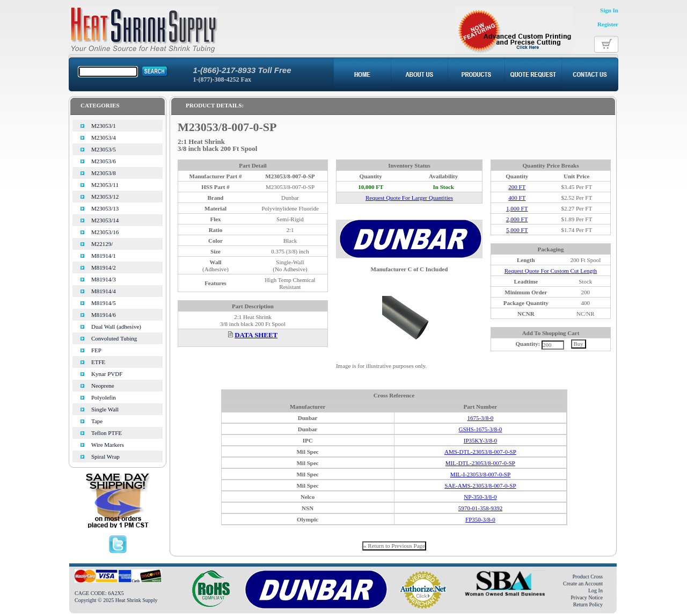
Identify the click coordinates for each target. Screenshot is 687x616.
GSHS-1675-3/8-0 (481, 429)
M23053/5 (104, 149)
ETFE (98, 362)
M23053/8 (104, 173)
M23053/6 (104, 161)
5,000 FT (517, 230)
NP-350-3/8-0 (480, 497)
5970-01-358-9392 (481, 508)
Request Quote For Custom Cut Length (551, 271)
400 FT (517, 198)
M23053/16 (105, 232)
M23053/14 (105, 220)
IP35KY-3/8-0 (480, 440)
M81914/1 (104, 256)
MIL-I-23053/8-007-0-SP (480, 474)
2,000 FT (517, 219)
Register (608, 24)
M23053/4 (104, 137)
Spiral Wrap (105, 456)
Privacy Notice (587, 597)
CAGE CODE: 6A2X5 (99, 593)
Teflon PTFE (107, 433)
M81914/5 (104, 303)
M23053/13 (105, 208)
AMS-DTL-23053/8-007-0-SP (480, 452)
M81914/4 (104, 291)
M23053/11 (105, 185)
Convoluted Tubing (114, 338)
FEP (96, 350)
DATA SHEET (256, 335)
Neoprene (103, 386)
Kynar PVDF (107, 374)
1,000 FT (517, 208)
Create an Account (583, 584)
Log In (595, 590)
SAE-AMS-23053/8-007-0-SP (480, 485)
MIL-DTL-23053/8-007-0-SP (480, 463)
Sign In (609, 10)
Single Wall (105, 409)
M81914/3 (104, 279)
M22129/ (102, 244)
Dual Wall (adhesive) (116, 327)
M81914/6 (104, 315)
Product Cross (588, 577)
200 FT (517, 187)
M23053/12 (105, 197)
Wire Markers (108, 445)
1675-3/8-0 (480, 418)
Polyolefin (104, 397)
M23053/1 (104, 126)
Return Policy (588, 604)
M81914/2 (104, 267)
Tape (97, 421)
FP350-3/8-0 (480, 519)
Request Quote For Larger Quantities (409, 198)
